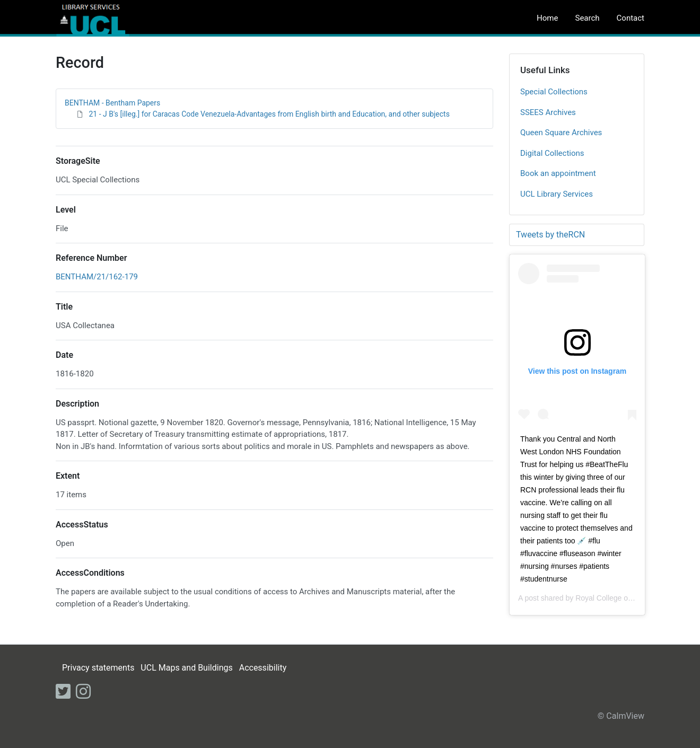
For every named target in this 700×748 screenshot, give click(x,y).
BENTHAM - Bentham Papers (112, 103)
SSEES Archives (548, 112)
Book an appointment (558, 173)
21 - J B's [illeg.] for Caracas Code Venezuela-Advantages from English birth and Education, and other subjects (269, 114)
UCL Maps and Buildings (186, 668)
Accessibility (263, 668)
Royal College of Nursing (616, 598)
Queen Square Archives (561, 133)
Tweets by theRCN (550, 235)
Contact (631, 18)
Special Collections (554, 92)
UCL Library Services (557, 194)
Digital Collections (552, 153)
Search (587, 18)
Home (547, 18)
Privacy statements (98, 668)
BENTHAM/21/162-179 (97, 277)
